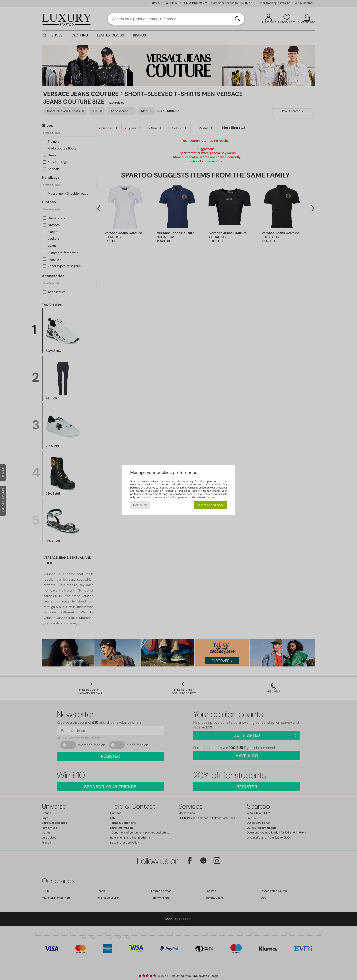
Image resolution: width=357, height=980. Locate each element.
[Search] (237, 19)
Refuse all (140, 505)
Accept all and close (210, 505)
